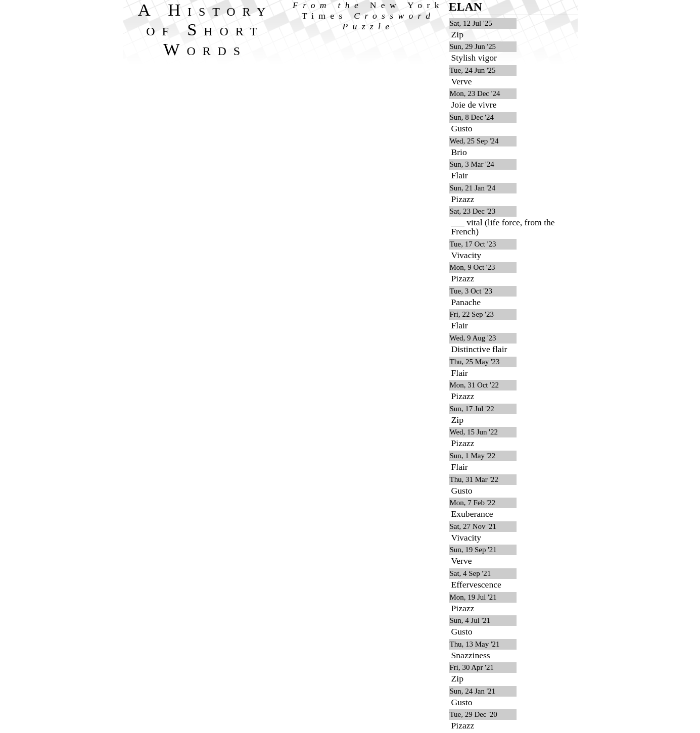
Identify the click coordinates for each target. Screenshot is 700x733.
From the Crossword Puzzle (368, 16)
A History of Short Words (205, 29)
